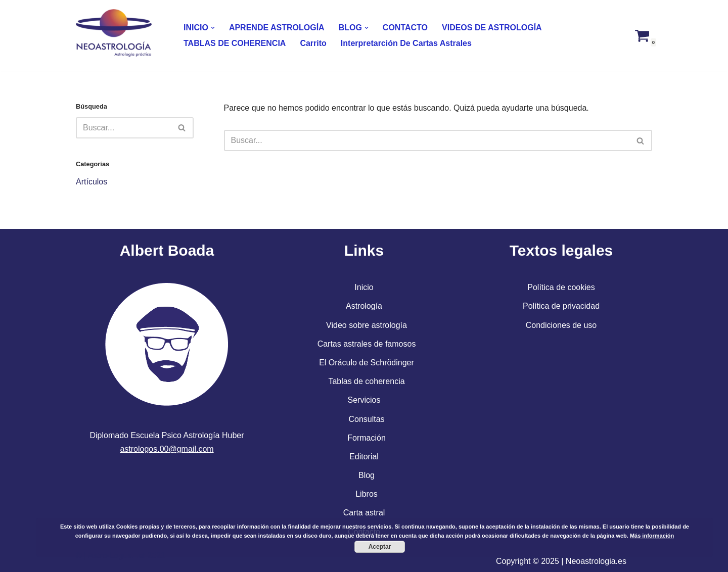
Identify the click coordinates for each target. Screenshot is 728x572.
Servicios (364, 400)
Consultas (366, 419)
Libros (367, 494)
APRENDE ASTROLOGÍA (277, 28)
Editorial (364, 457)
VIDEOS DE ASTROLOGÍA (492, 28)
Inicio (364, 287)
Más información (652, 536)
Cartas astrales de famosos (367, 344)
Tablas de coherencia (366, 381)
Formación (367, 438)
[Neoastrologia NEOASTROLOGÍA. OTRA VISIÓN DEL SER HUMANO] (116, 36)
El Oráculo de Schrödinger (367, 363)
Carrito (313, 43)
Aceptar (380, 547)
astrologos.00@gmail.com (167, 449)
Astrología (364, 306)
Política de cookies (561, 287)
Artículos (92, 182)
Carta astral (364, 513)
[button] (213, 28)
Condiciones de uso (561, 325)
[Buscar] (123, 128)
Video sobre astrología (367, 325)
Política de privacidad (561, 306)
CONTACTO (405, 28)
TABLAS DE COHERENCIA (235, 43)
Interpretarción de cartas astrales (406, 43)
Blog (367, 475)
